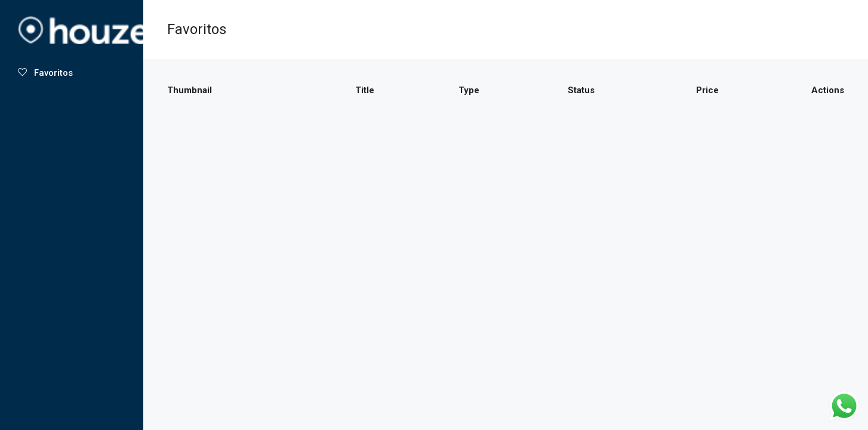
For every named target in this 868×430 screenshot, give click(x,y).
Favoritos (45, 73)
